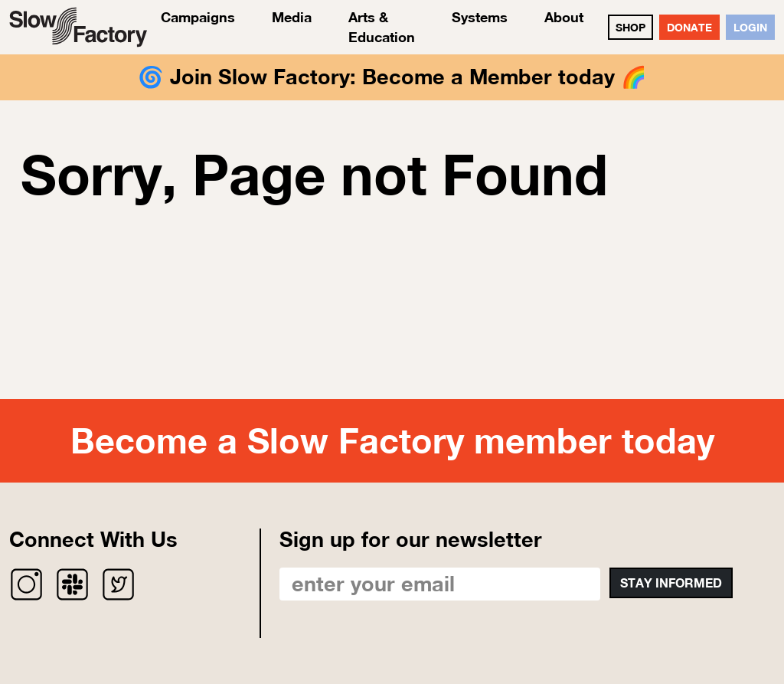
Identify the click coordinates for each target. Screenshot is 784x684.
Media (292, 17)
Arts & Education (382, 26)
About (564, 17)
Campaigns (198, 17)
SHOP (630, 27)
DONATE (689, 27)
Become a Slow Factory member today (392, 440)
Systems (480, 17)
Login (750, 27)
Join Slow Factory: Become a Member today (392, 77)
